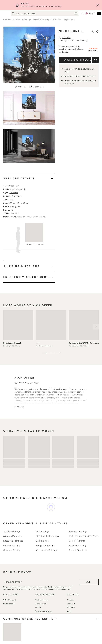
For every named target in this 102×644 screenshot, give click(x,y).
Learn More (91, 76)
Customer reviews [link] (42, 600)
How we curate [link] (41, 604)
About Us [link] (71, 600)
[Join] (89, 582)
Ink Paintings (42, 531)
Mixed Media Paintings (47, 536)
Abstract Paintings (78, 531)
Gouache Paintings (13, 550)
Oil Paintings (42, 541)
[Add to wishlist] (95, 60)
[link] (76, 13)
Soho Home (69, 83)
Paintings (27, 20)
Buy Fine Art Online (12, 20)
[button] (99, 13)
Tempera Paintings (45, 545)
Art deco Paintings (78, 545)
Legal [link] (69, 611)
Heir (38, 343)
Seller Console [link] (9, 604)
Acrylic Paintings (12, 531)
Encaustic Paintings (13, 541)
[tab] (29, 178)
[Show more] (19, 407)
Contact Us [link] (71, 604)
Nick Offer (57, 20)
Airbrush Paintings (13, 536)
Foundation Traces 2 (12, 343)
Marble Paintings (77, 541)
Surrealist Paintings (42, 20)
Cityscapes (17, 196)
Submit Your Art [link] (10, 600)
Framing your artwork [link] (43, 611)
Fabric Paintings (11, 545)
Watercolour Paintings (47, 550)
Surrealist (14, 193)
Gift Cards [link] (71, 607)
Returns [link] (38, 607)
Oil (24, 189)
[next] (96, 327)
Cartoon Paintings (78, 550)
